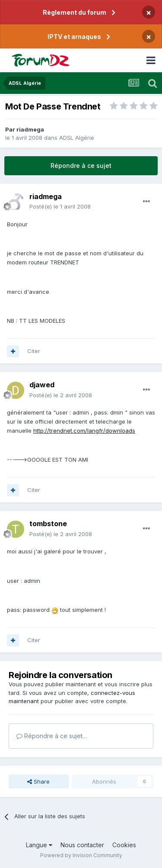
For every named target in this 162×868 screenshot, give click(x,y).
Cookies (124, 845)
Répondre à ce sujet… (52, 736)
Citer (34, 351)
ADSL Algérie (77, 138)
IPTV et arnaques (74, 37)
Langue (39, 845)
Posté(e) (60, 206)
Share (38, 781)
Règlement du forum (75, 12)
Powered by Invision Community (81, 855)
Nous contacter (82, 845)
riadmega (30, 129)
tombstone (48, 524)
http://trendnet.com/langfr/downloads (84, 431)
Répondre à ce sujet (81, 166)
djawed (42, 385)
